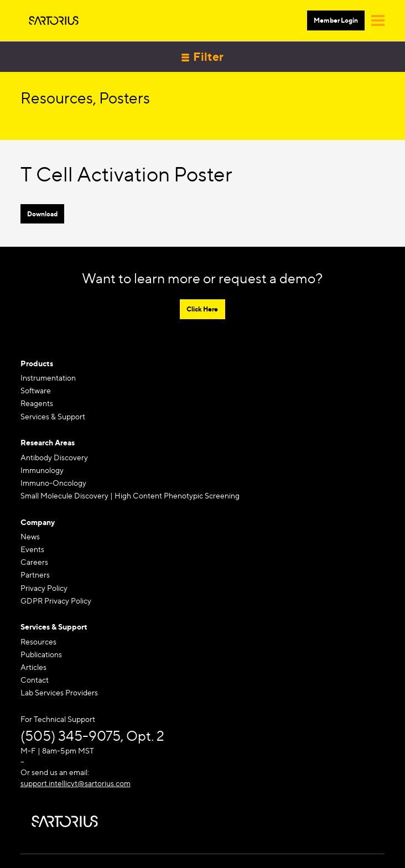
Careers (34, 562)
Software (36, 390)
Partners (35, 575)
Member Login (336, 20)
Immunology (42, 470)
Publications (41, 654)
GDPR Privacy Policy (56, 601)
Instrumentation (48, 378)
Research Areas (48, 442)
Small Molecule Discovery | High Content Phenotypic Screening (130, 495)
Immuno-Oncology (53, 483)
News (30, 536)
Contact (35, 680)
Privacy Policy (44, 588)
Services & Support (53, 416)
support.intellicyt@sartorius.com (76, 783)
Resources (38, 641)
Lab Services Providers (59, 692)
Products (37, 363)
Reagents (37, 403)
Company (38, 522)
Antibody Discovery (54, 457)
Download (42, 214)
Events (32, 549)
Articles (33, 667)
